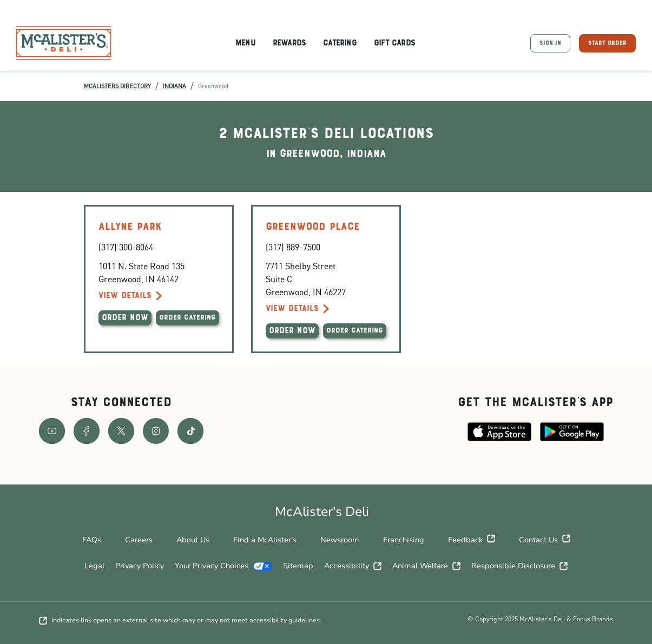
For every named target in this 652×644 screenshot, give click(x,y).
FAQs (92, 540)
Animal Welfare (426, 566)
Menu (245, 43)
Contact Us (545, 540)
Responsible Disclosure (519, 566)
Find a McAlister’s (265, 540)
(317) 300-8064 (126, 247)
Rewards (289, 43)
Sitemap (298, 566)
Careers (139, 540)
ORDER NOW (125, 318)
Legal (94, 566)
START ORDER (607, 43)
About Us (193, 540)
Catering (340, 43)
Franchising (404, 540)
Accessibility (353, 566)
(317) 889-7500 (293, 247)
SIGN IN (550, 43)
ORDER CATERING (187, 318)
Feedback (472, 540)
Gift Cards (394, 43)
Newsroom (340, 540)
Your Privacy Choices (223, 566)
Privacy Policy (140, 566)
